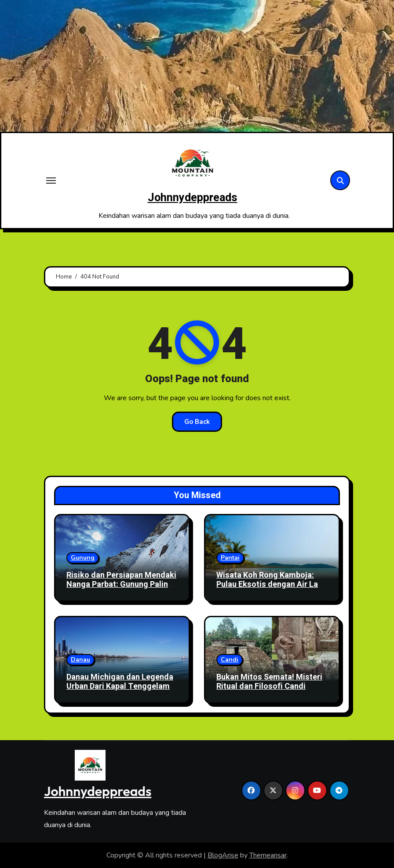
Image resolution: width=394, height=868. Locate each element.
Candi (230, 660)
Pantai (230, 558)
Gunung (83, 558)
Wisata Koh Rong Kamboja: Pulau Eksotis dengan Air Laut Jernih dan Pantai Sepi (271, 585)
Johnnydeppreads (192, 198)
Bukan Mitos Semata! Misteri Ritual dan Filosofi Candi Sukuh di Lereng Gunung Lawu (271, 687)
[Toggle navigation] (51, 181)
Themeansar (268, 855)
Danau (80, 660)
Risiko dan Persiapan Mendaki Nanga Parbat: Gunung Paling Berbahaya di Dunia (121, 585)
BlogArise (223, 855)
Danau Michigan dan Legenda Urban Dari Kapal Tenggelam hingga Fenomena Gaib (120, 687)
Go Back (197, 422)
